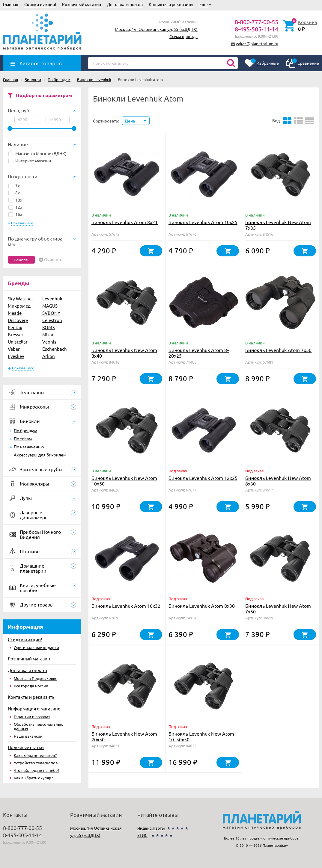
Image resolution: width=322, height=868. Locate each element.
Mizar (48, 334)
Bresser (16, 334)
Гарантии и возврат (32, 717)
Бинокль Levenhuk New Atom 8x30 (278, 481)
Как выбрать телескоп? (35, 755)
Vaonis (49, 342)
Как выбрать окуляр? (33, 778)
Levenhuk (52, 298)
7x (14, 185)
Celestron (52, 320)
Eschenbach (55, 349)
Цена (131, 121)
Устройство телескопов (36, 763)
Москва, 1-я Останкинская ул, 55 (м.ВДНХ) (156, 29)
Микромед (19, 306)
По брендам (25, 430)
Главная (11, 4)
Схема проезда (183, 36)
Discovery (18, 320)
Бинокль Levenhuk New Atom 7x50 (278, 608)
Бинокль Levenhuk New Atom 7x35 (278, 225)
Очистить (53, 260)
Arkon (49, 356)
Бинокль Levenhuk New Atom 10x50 (124, 481)
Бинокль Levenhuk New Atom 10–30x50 (201, 736)
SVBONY (51, 313)
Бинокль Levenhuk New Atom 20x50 (124, 736)
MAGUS (50, 306)
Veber (14, 349)
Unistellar (18, 342)
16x (15, 214)
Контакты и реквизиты (171, 4)
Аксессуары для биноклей (40, 455)
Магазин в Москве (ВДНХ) (37, 153)
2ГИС (142, 835)
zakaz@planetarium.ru (257, 43)
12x (15, 207)
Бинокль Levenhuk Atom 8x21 (125, 222)
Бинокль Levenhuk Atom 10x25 (203, 222)
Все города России (31, 686)
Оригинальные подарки (36, 647)
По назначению (29, 447)
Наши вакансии (28, 736)
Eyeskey (16, 356)
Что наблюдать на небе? (36, 770)
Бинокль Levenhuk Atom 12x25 (203, 478)
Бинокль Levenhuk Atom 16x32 (126, 606)
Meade (15, 313)
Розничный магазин (82, 4)
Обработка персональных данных (38, 726)
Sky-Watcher (21, 298)
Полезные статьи (26, 747)
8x (14, 193)
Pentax (15, 327)
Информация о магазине (34, 709)
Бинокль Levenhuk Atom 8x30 (202, 606)
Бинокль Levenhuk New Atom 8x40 (124, 353)
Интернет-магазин (30, 161)
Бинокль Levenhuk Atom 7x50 (278, 350)
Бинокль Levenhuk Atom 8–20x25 (199, 353)
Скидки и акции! (40, 4)
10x (15, 200)
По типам (23, 438)
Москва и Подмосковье (36, 678)
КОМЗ (49, 327)
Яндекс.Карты (151, 828)
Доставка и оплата (125, 4)
